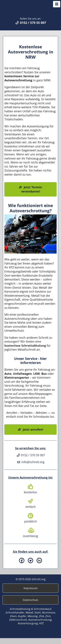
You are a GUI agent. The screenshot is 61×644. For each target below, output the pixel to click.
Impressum (31, 594)
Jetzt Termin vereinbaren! (32, 195)
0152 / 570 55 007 (30, 461)
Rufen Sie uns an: (30, 27)
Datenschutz (31, 606)
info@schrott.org (30, 468)
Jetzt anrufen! (33, 435)
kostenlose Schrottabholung (25, 351)
